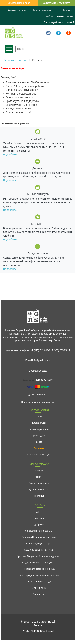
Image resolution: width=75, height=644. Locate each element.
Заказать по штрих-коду (56, 3)
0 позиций (50, 22)
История (39, 417)
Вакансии (39, 448)
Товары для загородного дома (39, 569)
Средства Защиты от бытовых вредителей (39, 556)
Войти (50, 16)
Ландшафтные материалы (39, 531)
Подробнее (10, 154)
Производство (39, 436)
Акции (38, 477)
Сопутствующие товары (39, 544)
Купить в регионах (42, 10)
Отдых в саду (39, 588)
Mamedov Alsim (44, 380)
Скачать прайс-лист (19, 3)
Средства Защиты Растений (39, 550)
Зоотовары (39, 594)
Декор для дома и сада (39, 582)
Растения (39, 518)
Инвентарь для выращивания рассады (39, 575)
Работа (38, 442)
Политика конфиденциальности (38, 402)
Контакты (68, 10)
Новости (39, 470)
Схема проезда (38, 371)
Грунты (38, 512)
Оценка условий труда (39, 455)
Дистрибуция (39, 423)
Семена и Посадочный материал (39, 537)
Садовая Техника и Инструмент (39, 563)
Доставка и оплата (17, 10)
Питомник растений (39, 429)
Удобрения (39, 524)
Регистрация (65, 16)
